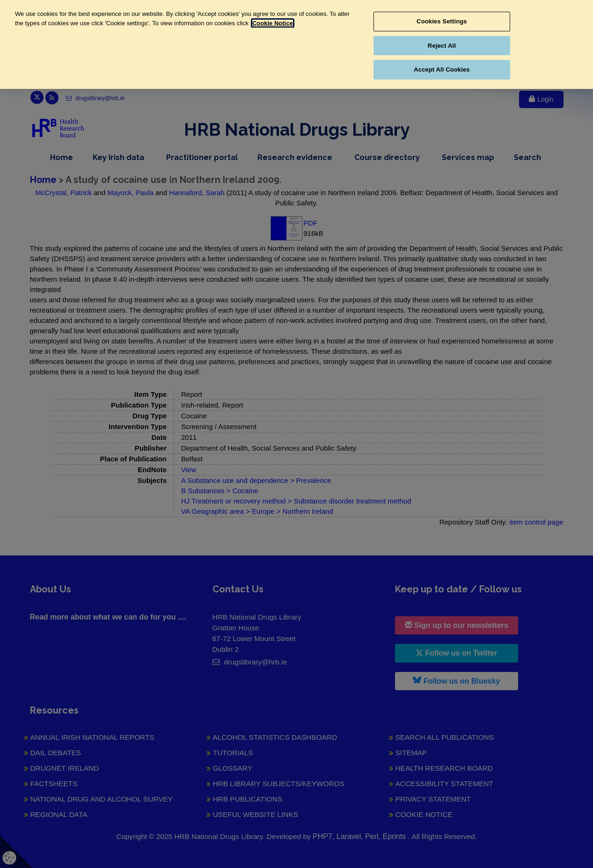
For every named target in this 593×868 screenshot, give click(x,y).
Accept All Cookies (442, 69)
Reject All (442, 46)
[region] (296, 44)
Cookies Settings (442, 21)
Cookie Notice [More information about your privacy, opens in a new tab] (273, 23)
